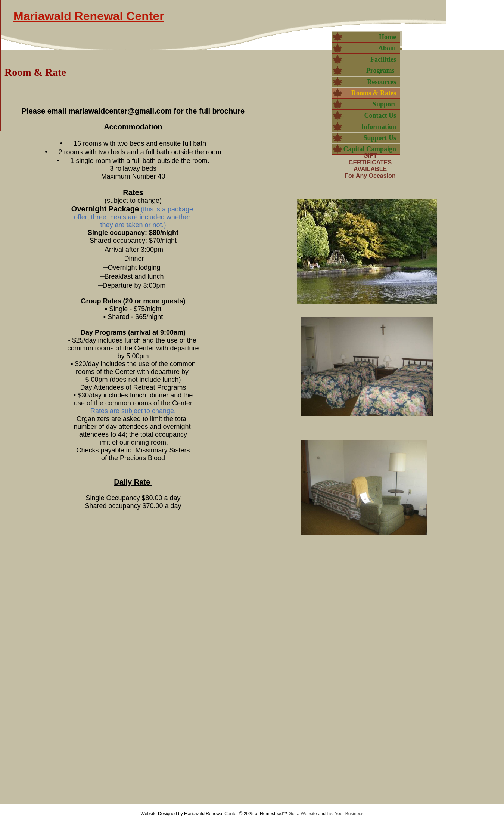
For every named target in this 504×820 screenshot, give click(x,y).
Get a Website (303, 814)
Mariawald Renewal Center (89, 16)
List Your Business (345, 814)
